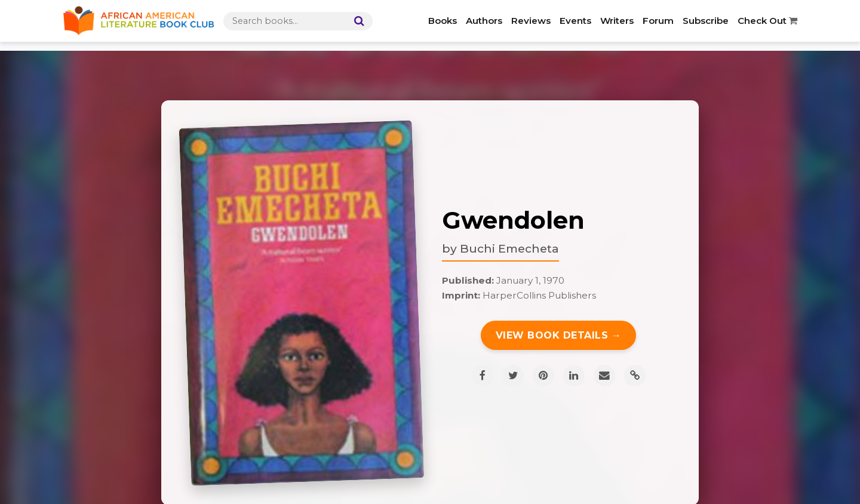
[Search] (357, 21)
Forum (658, 21)
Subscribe (706, 21)
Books (443, 21)
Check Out (767, 21)
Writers (617, 21)
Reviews (531, 21)
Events (575, 21)
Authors (484, 21)
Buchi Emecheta (509, 248)
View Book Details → (559, 335)
